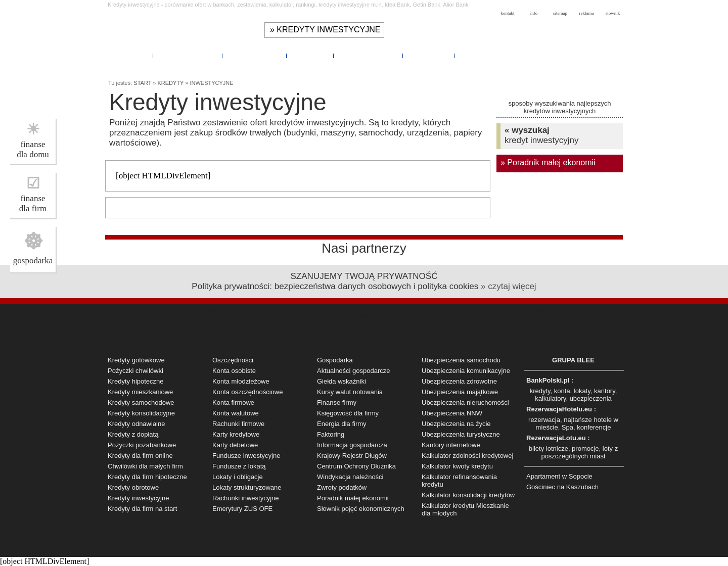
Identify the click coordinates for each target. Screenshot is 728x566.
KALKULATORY (255, 56)
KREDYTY (130, 56)
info (534, 13)
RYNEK (474, 56)
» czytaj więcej (509, 286)
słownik (613, 13)
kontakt (508, 13)
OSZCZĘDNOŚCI (188, 56)
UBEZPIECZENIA (368, 56)
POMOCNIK (429, 56)
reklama (587, 13)
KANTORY (310, 56)
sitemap (560, 13)
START (142, 83)
